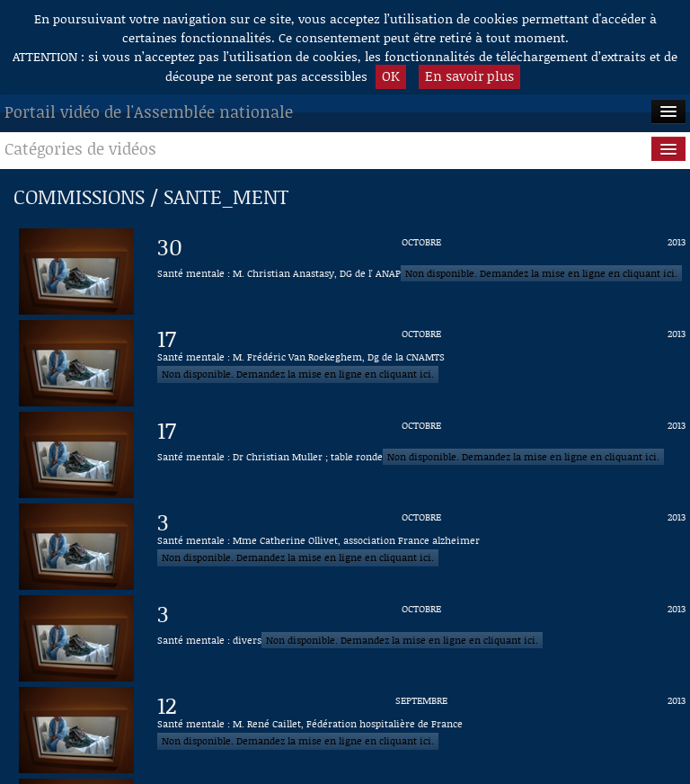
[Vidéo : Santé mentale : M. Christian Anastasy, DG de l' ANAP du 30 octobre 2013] (421, 272)
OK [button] (391, 76)
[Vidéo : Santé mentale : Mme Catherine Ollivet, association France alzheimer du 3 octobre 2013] (421, 547)
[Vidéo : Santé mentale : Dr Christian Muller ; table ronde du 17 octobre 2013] (421, 455)
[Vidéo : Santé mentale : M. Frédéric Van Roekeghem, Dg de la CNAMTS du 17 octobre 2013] (421, 363)
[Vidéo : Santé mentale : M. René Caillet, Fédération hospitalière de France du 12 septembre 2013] (421, 730)
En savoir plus (469, 76)
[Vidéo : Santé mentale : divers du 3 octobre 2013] (421, 638)
